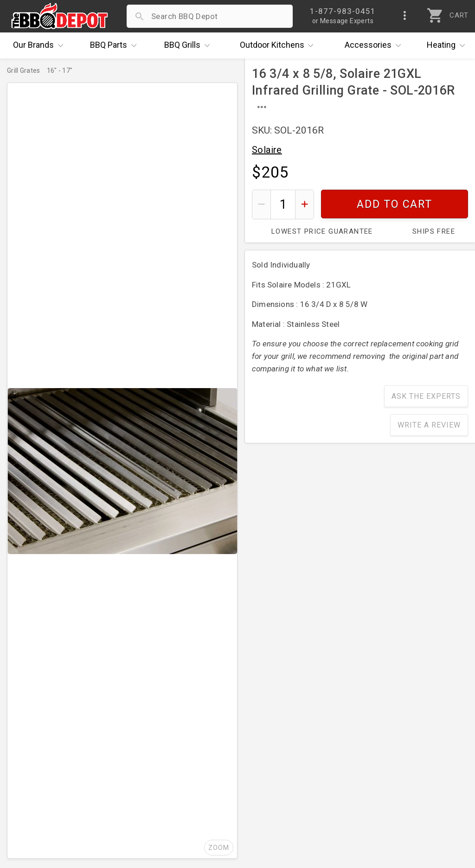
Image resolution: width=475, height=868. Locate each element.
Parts (116, 45)
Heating (448, 45)
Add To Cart (395, 204)
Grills (189, 45)
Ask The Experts (426, 396)
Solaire (267, 150)
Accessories (375, 45)
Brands (40, 45)
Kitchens (279, 45)
